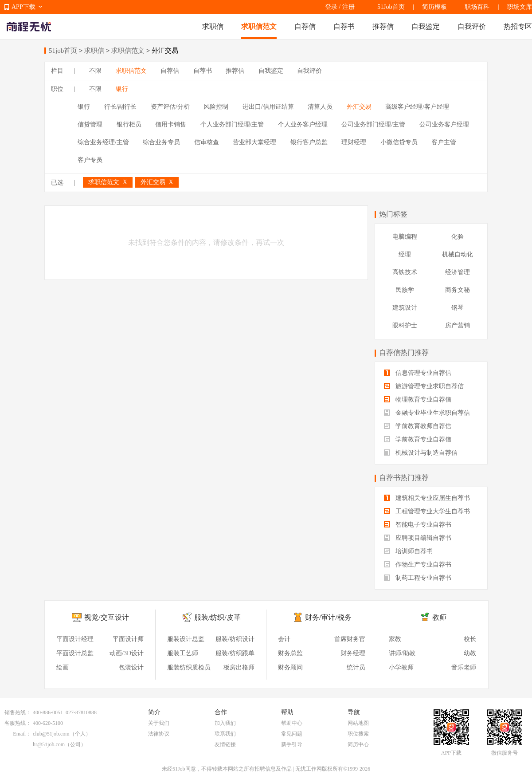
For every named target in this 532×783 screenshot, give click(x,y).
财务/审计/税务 (328, 617)
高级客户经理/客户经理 (417, 107)
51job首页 (63, 51)
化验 (458, 237)
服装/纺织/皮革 (217, 617)
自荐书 (344, 26)
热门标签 (393, 214)
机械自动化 (458, 254)
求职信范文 (259, 26)
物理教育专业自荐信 (418, 399)
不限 (95, 71)
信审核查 (207, 142)
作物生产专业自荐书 (418, 565)
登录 (331, 7)
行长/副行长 (121, 107)
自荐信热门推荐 (404, 352)
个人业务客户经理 (303, 124)
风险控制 (216, 107)
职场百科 (477, 7)
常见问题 (292, 734)
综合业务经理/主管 (103, 142)
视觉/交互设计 (106, 617)
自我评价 (472, 26)
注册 (348, 7)
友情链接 (225, 744)
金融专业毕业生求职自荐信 (427, 413)
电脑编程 (405, 237)
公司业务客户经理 (444, 124)
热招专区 (518, 26)
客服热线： (18, 723)
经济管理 (458, 272)
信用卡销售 (171, 124)
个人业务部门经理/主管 (232, 124)
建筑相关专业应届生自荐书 (427, 498)
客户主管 (444, 142)
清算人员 (320, 107)
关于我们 (159, 723)
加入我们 (225, 723)
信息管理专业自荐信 (418, 373)
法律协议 (159, 734)
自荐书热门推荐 (404, 478)
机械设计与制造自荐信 (421, 453)
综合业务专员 (161, 142)
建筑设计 (405, 308)
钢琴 (458, 308)
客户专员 (90, 160)
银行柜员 (129, 124)
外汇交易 (359, 107)
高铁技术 (405, 272)
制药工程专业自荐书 (418, 578)
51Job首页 (391, 7)
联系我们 (225, 734)
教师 (439, 617)
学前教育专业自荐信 (418, 439)
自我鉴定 (426, 26)
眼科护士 (405, 325)
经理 (405, 254)
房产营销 (458, 325)
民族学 (405, 290)
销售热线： (18, 712)
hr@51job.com (49, 744)
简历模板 (434, 7)
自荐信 (305, 26)
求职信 (213, 26)
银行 (122, 89)
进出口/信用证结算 (268, 107)
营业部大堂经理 (254, 142)
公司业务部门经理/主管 (373, 124)
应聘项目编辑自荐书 (418, 538)
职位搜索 (358, 734)
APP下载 (23, 7)
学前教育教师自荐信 (418, 426)
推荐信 (383, 26)
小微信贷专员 (399, 142)
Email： (22, 734)
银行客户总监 (309, 142)
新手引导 (292, 744)
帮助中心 (292, 723)
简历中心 (358, 744)
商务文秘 (458, 290)
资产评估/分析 (170, 107)
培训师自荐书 (408, 551)
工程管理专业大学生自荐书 (427, 511)
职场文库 (520, 7)
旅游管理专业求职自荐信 (424, 386)
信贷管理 (90, 124)
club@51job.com (51, 734)
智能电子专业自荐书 (418, 525)
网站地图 (358, 723)
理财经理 (354, 142)
